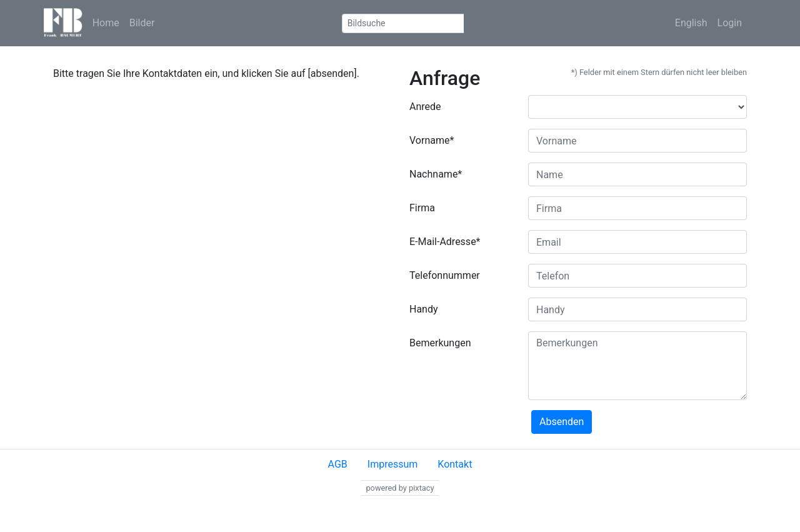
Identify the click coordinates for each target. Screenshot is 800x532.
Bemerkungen (440, 343)
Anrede (425, 107)
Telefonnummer (445, 275)
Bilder (142, 23)
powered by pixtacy (400, 488)
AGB (338, 464)
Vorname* (432, 140)
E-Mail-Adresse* (445, 242)
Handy (424, 309)
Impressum (393, 464)
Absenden (562, 422)
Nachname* (436, 174)
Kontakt (455, 464)
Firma (422, 208)
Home (106, 23)
